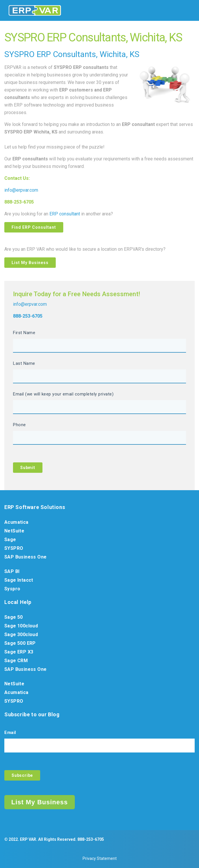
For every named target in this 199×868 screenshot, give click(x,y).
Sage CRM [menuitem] (16, 661)
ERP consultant (65, 214)
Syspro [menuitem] (12, 589)
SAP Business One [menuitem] (25, 557)
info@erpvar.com (21, 190)
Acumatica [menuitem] (16, 522)
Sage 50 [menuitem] (14, 617)
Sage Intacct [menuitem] (19, 580)
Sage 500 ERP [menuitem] (20, 643)
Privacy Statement (100, 858)
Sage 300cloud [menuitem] (21, 634)
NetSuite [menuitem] (14, 531)
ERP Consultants (66, 54)
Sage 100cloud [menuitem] (21, 626)
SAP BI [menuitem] (12, 571)
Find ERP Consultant (34, 227)
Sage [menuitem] (10, 540)
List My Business (30, 263)
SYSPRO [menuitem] (14, 548)
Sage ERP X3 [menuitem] (19, 652)
